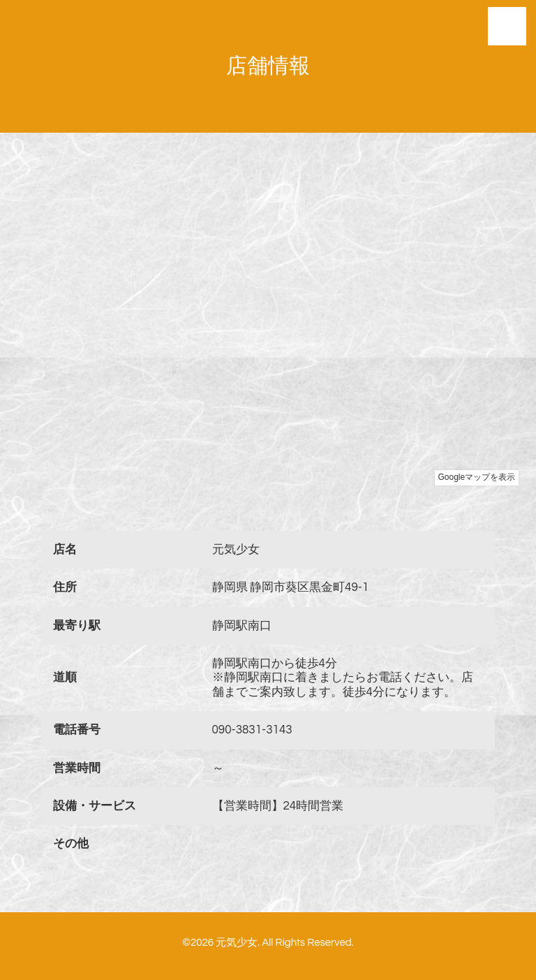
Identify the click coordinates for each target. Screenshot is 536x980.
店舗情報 (268, 66)
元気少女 (237, 943)
